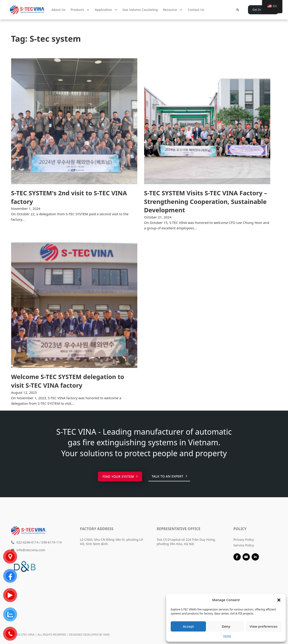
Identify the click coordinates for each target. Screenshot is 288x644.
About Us (59, 10)
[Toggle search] (238, 10)
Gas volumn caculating (140, 10)
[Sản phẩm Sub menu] (88, 10)
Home (227, 636)
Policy (240, 529)
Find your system (120, 476)
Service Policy (244, 545)
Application (103, 10)
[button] (279, 600)
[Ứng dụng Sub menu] (116, 10)
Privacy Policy (244, 540)
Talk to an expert (169, 476)
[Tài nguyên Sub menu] (181, 10)
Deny (226, 626)
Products (77, 10)
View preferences (264, 626)
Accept (188, 626)
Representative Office (178, 529)
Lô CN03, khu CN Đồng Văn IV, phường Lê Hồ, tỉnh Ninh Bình (111, 542)
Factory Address (97, 529)
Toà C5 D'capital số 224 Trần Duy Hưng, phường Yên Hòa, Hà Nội (186, 542)
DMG (106, 635)
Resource (170, 10)
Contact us (196, 10)
